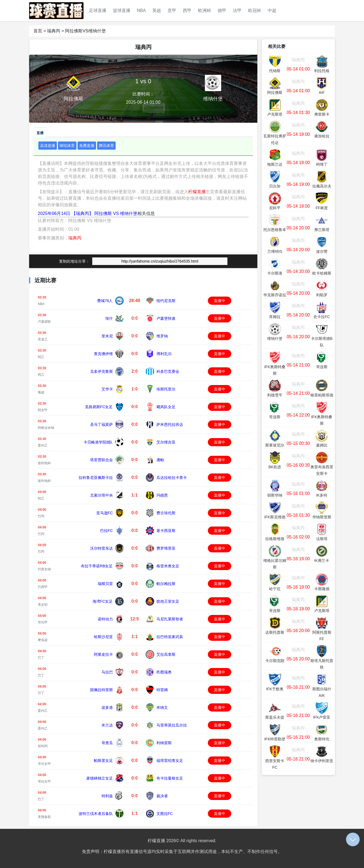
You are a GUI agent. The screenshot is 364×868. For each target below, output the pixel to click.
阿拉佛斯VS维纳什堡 (85, 31)
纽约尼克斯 (166, 301)
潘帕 (160, 460)
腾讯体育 (106, 146)
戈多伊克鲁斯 (101, 371)
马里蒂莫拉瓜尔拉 (172, 725)
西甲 (187, 10)
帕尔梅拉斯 (166, 584)
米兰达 (107, 725)
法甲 (237, 10)
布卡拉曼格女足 (170, 778)
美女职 (43, 605)
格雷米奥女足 (168, 566)
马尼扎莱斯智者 (170, 619)
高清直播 (48, 146)
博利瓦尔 (164, 354)
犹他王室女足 (168, 601)
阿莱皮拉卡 (103, 654)
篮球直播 (122, 10)
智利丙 (43, 746)
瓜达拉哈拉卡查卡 (172, 478)
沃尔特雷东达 (101, 548)
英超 (157, 10)
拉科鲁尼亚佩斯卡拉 (96, 478)
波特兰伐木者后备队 (96, 814)
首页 (38, 31)
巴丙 (41, 516)
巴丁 (41, 658)
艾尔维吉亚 (166, 442)
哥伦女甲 (44, 764)
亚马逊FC (105, 513)
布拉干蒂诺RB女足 (97, 566)
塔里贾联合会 (101, 460)
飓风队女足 (166, 407)
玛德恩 (162, 495)
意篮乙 (43, 339)
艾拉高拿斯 (166, 654)
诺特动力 (105, 619)
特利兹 (107, 796)
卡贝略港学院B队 (98, 442)
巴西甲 (43, 587)
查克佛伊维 (103, 354)
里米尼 (107, 336)
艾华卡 (107, 389)
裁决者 (162, 796)
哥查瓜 (107, 743)
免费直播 (87, 146)
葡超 (41, 392)
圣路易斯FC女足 (99, 407)
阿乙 (41, 357)
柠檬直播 (197, 192)
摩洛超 (43, 640)
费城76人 (105, 301)
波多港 (107, 707)
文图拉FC (165, 814)
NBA (141, 10)
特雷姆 (162, 690)
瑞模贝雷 (105, 584)
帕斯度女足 (103, 761)
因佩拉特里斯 (101, 690)
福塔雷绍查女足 (170, 761)
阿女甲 (43, 410)
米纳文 (162, 707)
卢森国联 (44, 322)
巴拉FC (107, 531)
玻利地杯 (44, 463)
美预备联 (44, 817)
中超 (272, 10)
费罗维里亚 (166, 548)
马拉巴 (107, 672)
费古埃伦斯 (166, 513)
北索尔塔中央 (101, 495)
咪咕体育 (67, 146)
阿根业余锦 (46, 428)
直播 (40, 133)
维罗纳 (162, 336)
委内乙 (43, 445)
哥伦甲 (43, 622)
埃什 (109, 318)
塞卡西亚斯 (166, 531)
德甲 (222, 10)
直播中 (220, 301)
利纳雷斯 (164, 743)
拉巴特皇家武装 (170, 637)
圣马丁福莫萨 (101, 424)
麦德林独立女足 (100, 778)
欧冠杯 (255, 10)
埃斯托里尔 (166, 389)
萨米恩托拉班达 (170, 424)
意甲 (172, 10)
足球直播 (98, 10)
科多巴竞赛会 (168, 371)
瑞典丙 (54, 31)
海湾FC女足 (103, 601)
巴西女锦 (44, 569)
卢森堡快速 (166, 318)
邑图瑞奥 (164, 672)
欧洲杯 (205, 10)
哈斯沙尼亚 (103, 637)
